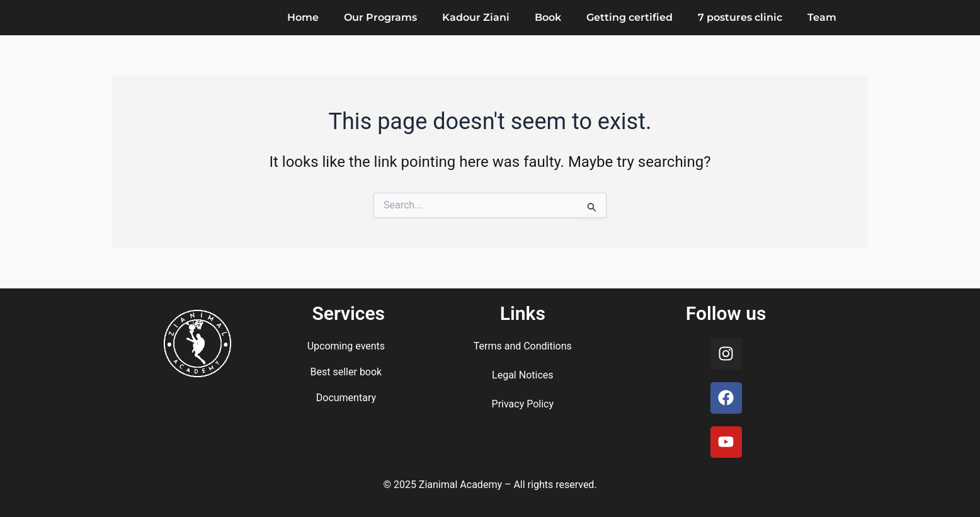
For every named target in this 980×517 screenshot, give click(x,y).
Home (303, 17)
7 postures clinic (740, 17)
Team (822, 17)
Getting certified (630, 17)
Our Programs (380, 17)
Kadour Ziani (476, 17)
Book (548, 17)
